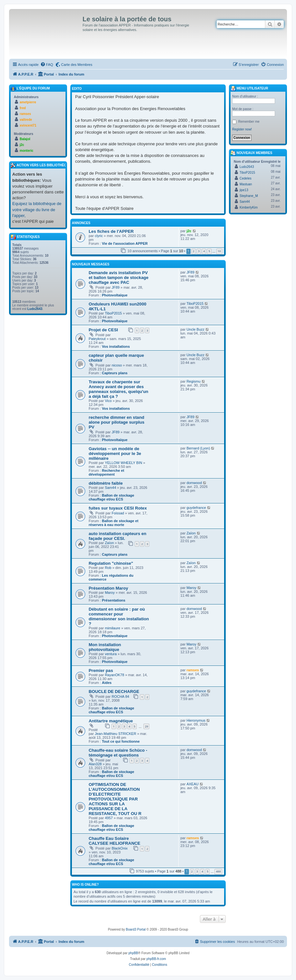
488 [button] (218, 871)
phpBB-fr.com (156, 959)
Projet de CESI (103, 330)
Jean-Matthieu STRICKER (115, 734)
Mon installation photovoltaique (105, 647)
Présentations (114, 600)
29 (146, 726)
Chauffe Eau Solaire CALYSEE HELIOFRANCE (114, 841)
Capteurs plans (115, 373)
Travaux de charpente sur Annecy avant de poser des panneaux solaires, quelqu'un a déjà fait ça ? (118, 389)
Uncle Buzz (195, 329)
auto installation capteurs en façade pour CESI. (118, 536)
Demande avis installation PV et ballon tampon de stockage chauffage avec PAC (118, 278)
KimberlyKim (249, 207)
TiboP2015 (113, 313)
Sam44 (110, 488)
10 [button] (219, 251)
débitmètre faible (106, 483)
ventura (111, 654)
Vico (108, 401)
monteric (26, 151)
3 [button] (199, 251)
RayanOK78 (114, 675)
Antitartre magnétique (111, 721)
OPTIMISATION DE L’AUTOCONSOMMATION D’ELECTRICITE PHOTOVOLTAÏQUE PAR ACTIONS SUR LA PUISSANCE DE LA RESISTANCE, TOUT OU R (115, 799)
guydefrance (196, 508)
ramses (193, 670)
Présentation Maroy (108, 588)
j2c (189, 231)
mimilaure (113, 628)
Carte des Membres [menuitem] (77, 65)
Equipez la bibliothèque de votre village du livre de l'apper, (37, 209)
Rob (108, 568)
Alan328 (95, 764)
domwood (194, 483)
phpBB (133, 953)
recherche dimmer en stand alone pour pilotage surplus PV (117, 422)
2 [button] (194, 251)
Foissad (118, 513)
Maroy (110, 593)
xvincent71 (28, 125)
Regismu (193, 381)
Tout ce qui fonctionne (121, 741)
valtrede (26, 120)
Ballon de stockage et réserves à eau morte (113, 523)
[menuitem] (47, 65)
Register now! (242, 129)
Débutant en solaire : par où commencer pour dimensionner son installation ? (119, 616)
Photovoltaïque (115, 295)
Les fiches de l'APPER (111, 231)
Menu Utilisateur (249, 88)
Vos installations (116, 346)
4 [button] (204, 251)
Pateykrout (97, 339)
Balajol (25, 139)
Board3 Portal (136, 929)
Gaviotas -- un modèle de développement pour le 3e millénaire (115, 454)
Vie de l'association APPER (125, 243)
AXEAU (192, 784)
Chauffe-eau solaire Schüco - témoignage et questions (118, 753)
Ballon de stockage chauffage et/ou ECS (111, 497)
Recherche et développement (106, 472)
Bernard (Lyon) (198, 448)
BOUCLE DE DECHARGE (114, 691)
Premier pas (101, 671)
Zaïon (109, 543)
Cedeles (246, 178)
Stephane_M (249, 196)
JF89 (115, 287)
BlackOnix (120, 848)
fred (23, 108)
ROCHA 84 (120, 696)
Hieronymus (196, 720)
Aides (107, 683)
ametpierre (28, 102)
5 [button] (209, 251)
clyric (99, 236)
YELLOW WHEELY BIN (123, 463)
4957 (109, 818)
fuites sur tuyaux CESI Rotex (118, 508)
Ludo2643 (35, 309)
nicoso (117, 365)
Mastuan (246, 184)
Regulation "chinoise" (111, 563)
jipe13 (244, 190)
